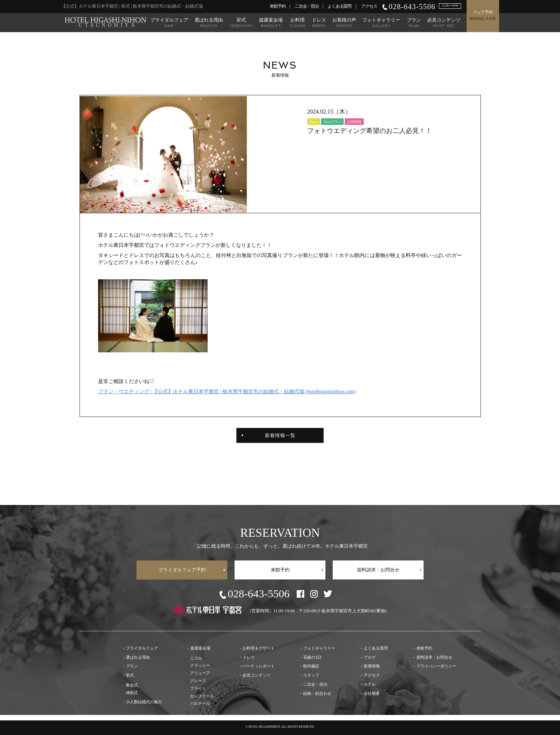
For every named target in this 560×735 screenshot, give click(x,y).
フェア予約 (483, 16)
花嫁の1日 (312, 657)
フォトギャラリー (381, 22)
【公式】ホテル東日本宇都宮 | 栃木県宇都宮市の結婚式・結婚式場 (105, 22)
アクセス (369, 6)
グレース (198, 681)
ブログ (370, 657)
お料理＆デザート (259, 648)
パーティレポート (259, 666)
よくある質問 (339, 6)
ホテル (370, 684)
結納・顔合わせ (317, 693)
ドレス (319, 22)
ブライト (198, 688)
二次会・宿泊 (307, 6)
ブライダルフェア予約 (182, 570)
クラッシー (200, 665)
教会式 (132, 685)
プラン (414, 22)
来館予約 (277, 6)
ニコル (196, 658)
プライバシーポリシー (436, 666)
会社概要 (372, 693)
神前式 (132, 693)
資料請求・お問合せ (378, 570)
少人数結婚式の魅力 (144, 702)
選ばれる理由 (209, 22)
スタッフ (311, 675)
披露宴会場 (271, 22)
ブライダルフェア (169, 22)
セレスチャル (202, 696)
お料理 (298, 22)
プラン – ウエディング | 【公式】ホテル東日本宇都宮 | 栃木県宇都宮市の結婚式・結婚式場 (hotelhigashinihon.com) (227, 392)
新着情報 (372, 666)
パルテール (200, 703)
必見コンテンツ (444, 22)
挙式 (241, 22)
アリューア (200, 673)
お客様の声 (344, 22)
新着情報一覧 (280, 435)
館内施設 (311, 666)
